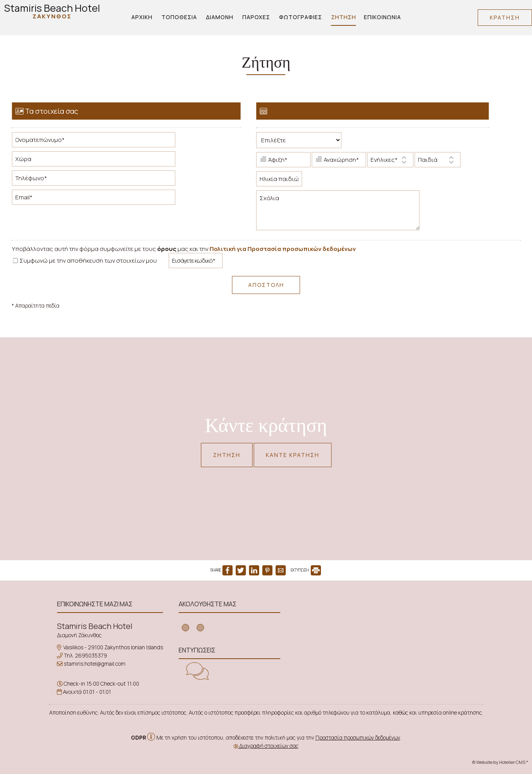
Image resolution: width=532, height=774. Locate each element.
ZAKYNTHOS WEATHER (351, 629)
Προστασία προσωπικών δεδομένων (358, 738)
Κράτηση (505, 17)
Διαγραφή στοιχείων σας (266, 746)
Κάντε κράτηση (293, 455)
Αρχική (142, 17)
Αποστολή (266, 285)
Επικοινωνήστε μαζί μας (95, 604)
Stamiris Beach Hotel (52, 11)
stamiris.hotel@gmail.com (95, 664)
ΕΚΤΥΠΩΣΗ (306, 570)
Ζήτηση (344, 17)
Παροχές (256, 17)
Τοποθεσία (179, 17)
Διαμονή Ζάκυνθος (79, 635)
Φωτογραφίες (301, 17)
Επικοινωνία (382, 17)
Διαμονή (220, 17)
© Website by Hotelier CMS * (500, 762)
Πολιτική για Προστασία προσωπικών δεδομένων (283, 249)
